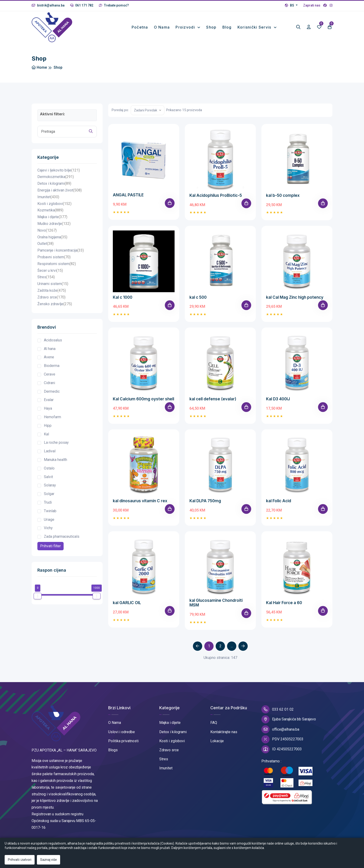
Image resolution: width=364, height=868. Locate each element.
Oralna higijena (52, 238)
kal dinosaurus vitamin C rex (140, 502)
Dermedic (52, 392)
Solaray (50, 486)
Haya (48, 409)
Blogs (113, 751)
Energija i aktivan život (60, 191)
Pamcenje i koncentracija (61, 251)
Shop (211, 28)
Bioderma (52, 367)
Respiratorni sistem (57, 265)
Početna (140, 28)
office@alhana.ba (280, 730)
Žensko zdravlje (55, 305)
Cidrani (49, 384)
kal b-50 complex (283, 196)
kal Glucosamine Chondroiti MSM (216, 604)
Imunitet (48, 198)
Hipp (48, 426)
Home (39, 68)
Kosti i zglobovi (54, 205)
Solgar (49, 495)
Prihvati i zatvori (20, 860)
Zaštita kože (52, 292)
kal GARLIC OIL (127, 604)
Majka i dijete (52, 218)
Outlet (45, 245)
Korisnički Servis (255, 28)
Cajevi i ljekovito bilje (59, 171)
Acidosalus (53, 341)
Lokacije (217, 742)
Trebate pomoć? (114, 5)
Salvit (48, 478)
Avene (49, 358)
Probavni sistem (54, 258)
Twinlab (50, 512)
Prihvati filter (50, 547)
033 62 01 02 (278, 710)
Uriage (49, 520)
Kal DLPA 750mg (205, 502)
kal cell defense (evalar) (213, 400)
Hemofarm (52, 418)
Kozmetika (50, 211)
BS (290, 5)
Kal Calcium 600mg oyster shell (143, 400)
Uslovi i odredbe (122, 733)
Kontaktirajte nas (224, 733)
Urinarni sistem (53, 285)
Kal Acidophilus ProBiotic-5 (216, 196)
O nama (162, 28)
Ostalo (49, 469)
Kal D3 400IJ (278, 400)
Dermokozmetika (56, 178)
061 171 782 (82, 5)
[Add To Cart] (170, 204)
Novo (47, 231)
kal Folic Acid (279, 502)
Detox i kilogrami (54, 185)
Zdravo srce (51, 298)
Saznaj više (49, 860)
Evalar (49, 401)
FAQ (214, 724)
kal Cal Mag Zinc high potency (295, 298)
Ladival (50, 452)
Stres (46, 278)
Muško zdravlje (54, 225)
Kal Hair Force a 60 (284, 604)
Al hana (50, 349)
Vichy (48, 529)
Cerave (50, 375)
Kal (46, 435)
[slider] (38, 597)
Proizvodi (186, 28)
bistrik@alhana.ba (48, 5)
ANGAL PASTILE (128, 196)
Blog (227, 28)
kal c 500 (198, 298)
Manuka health (55, 461)
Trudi (48, 503)
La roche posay (56, 443)
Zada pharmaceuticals (62, 537)
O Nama (115, 724)
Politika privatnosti (123, 742)
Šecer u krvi (50, 271)
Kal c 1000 (123, 298)
